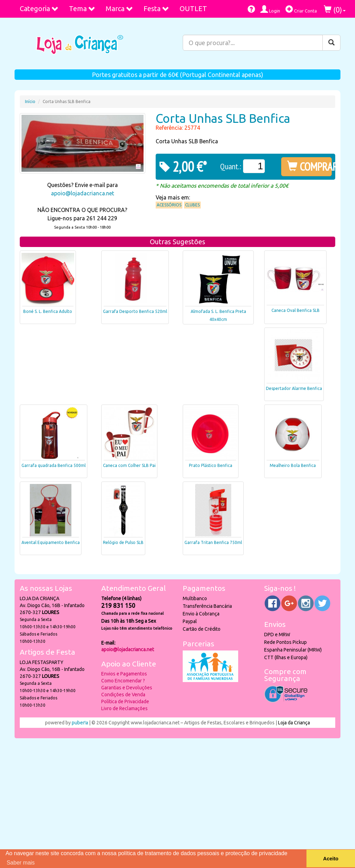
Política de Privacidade (125, 701)
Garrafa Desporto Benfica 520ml (135, 311)
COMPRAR (309, 167)
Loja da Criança (294, 723)
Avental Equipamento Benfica (51, 542)
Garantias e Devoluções (127, 688)
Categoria (39, 8)
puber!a (80, 723)
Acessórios (169, 205)
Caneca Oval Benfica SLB (296, 310)
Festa (156, 8)
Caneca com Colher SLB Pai (129, 465)
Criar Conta (301, 9)
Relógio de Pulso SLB (123, 542)
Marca (119, 8)
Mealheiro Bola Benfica (293, 465)
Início (30, 101)
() (335, 10)
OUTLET (193, 8)
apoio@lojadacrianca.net (83, 193)
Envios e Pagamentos (124, 674)
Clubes (192, 205)
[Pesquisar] (331, 43)
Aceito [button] (331, 859)
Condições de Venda (123, 695)
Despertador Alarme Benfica (294, 388)
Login (270, 9)
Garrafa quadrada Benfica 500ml (54, 465)
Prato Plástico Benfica (211, 465)
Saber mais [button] (21, 863)
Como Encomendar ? (123, 681)
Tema (82, 8)
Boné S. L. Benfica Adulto (48, 311)
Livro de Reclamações (124, 708)
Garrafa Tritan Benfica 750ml (213, 542)
